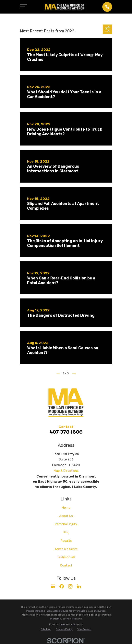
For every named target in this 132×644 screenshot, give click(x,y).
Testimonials (66, 557)
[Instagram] (70, 586)
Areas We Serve (66, 549)
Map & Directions (66, 471)
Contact (66, 565)
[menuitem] (46, 629)
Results (66, 541)
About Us (66, 516)
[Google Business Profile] (53, 586)
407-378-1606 (66, 432)
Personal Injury (66, 524)
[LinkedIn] (79, 586)
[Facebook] (62, 586)
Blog (66, 532)
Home (66, 508)
